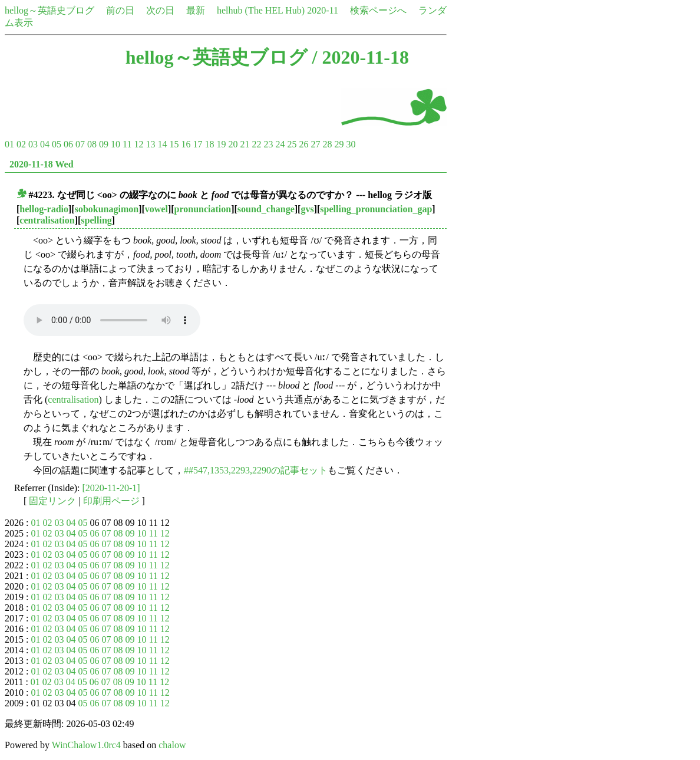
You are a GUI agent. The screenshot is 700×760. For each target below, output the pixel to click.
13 (150, 144)
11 (127, 144)
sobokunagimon (107, 209)
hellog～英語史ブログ (49, 10)
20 (233, 144)
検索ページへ (378, 10)
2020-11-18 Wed (42, 164)
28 (327, 144)
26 (303, 144)
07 (80, 144)
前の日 (120, 10)
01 (9, 144)
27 (315, 144)
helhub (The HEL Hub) (261, 10)
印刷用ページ (111, 501)
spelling (96, 220)
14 (162, 144)
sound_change (266, 209)
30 (351, 144)
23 (268, 144)
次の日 (160, 10)
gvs (307, 209)
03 (33, 144)
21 (245, 144)
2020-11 (323, 10)
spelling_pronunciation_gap (376, 209)
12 (138, 144)
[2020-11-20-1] (111, 488)
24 (280, 144)
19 (221, 144)
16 (186, 144)
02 (21, 144)
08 (92, 144)
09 (104, 144)
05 (57, 144)
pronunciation (203, 209)
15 (174, 144)
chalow (172, 745)
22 (256, 144)
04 (45, 144)
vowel (156, 209)
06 (68, 144)
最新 (196, 10)
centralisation (47, 220)
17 (197, 144)
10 (115, 144)
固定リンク (52, 501)
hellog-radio (44, 209)
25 (292, 144)
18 (209, 144)
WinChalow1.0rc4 (86, 745)
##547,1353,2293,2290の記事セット (256, 470)
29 (339, 144)
